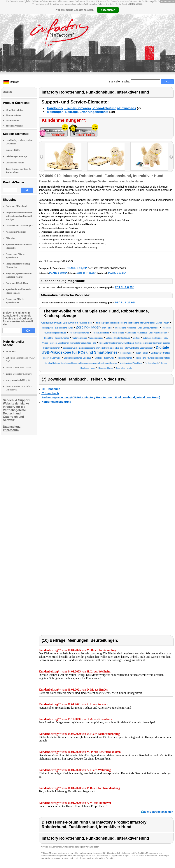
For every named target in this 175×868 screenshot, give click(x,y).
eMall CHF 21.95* (86, 273)
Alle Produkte (12, 121)
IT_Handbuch (50, 393)
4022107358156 (102, 268)
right (171, 157)
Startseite (114, 82)
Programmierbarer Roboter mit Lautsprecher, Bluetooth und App (19, 216)
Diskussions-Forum (15, 163)
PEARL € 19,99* (77, 268)
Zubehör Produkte (14, 126)
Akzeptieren (108, 10)
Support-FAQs (13, 150)
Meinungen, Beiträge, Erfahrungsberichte (78, 112)
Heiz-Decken (18, 368)
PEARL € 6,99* (124, 287)
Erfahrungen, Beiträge (16, 156)
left (42, 157)
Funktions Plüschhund (16, 206)
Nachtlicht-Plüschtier (16, 232)
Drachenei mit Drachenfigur (19, 226)
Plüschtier (10, 238)
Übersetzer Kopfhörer (19, 374)
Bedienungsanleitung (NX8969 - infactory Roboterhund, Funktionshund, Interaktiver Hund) (101, 397)
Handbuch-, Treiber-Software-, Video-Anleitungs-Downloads (91, 108)
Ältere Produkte (13, 115)
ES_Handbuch (51, 389)
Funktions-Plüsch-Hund (17, 283)
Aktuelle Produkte (14, 110)
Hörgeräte (18, 380)
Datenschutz (136, 4)
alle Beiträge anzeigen (159, 812)
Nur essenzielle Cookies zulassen (75, 10)
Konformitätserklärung (56, 402)
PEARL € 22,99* (125, 302)
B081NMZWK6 (119, 268)
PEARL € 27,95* (117, 273)
